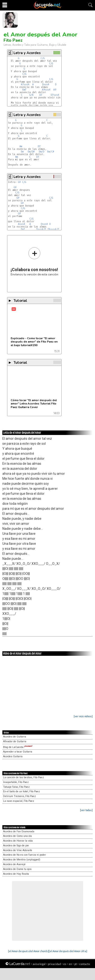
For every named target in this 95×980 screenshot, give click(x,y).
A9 (55, 90)
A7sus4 (25, 84)
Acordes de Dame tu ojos (17, 869)
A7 (41, 95)
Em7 (24, 90)
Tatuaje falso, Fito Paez (16, 787)
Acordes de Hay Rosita (16, 874)
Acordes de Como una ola (17, 836)
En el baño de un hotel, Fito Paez (21, 791)
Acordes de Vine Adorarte (18, 850)
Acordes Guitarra (13, 756)
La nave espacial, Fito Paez (19, 801)
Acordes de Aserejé (14, 864)
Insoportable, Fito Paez (16, 782)
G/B (32, 95)
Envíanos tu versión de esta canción (34, 261)
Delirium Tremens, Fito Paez (19, 796)
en (70, 964)
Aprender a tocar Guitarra (18, 752)
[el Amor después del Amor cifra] (68, 951)
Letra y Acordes (27, 53)
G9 (19, 182)
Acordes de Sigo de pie (16, 846)
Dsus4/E (41, 229)
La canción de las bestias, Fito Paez (23, 777)
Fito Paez (13, 40)
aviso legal (39, 964)
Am (21, 146)
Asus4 (22, 224)
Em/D (42, 152)
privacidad (54, 964)
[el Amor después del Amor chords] (28, 951)
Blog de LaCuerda (18, 747)
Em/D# (31, 152)
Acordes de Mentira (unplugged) (22, 860)
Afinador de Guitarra (15, 741)
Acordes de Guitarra (15, 737)
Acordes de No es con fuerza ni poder (25, 855)
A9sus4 (46, 90)
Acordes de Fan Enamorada (19, 831)
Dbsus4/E (53, 229)
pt (76, 964)
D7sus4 (55, 95)
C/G (43, 58)
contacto (84, 964)
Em (22, 152)
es (65, 964)
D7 (39, 146)
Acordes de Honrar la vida (18, 841)
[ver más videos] (83, 716)
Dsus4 (46, 84)
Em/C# (51, 152)
